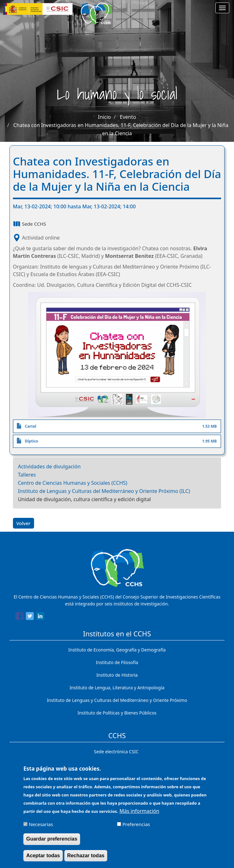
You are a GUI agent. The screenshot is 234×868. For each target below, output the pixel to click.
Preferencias (136, 828)
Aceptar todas (43, 859)
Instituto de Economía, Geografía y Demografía (117, 650)
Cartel (31, 426)
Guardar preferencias (52, 843)
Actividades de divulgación (49, 466)
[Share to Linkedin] (40, 617)
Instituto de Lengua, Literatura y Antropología (117, 688)
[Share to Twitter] (30, 617)
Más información (139, 815)
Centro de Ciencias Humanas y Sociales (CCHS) (73, 483)
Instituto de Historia (117, 675)
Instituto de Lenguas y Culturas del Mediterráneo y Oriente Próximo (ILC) (104, 491)
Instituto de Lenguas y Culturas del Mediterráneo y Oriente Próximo (117, 700)
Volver (23, 523)
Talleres (27, 475)
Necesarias (41, 828)
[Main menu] (222, 8)
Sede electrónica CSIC (116, 752)
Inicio (105, 117)
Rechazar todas (86, 859)
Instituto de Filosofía (117, 662)
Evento (128, 117)
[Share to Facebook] (19, 617)
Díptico (32, 441)
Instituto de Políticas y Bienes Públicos (117, 713)
